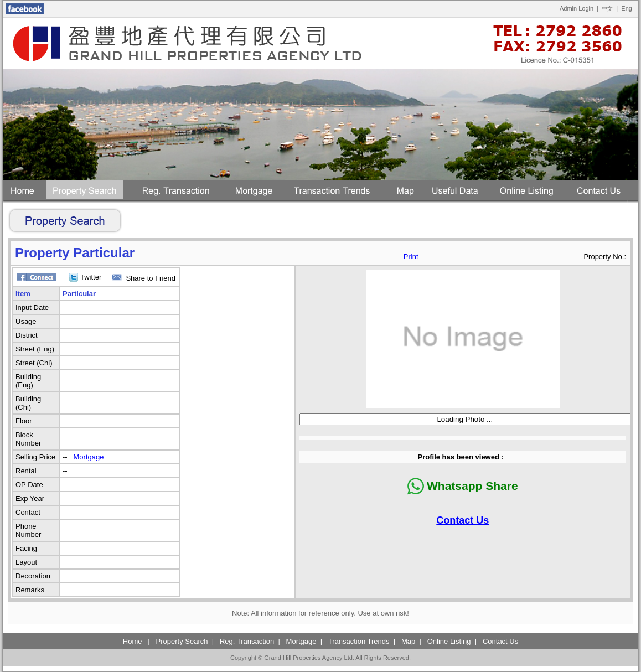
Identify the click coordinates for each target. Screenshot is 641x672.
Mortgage (89, 457)
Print (411, 257)
